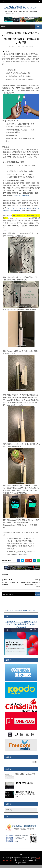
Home (4, 34)
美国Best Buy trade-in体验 (25, 777)
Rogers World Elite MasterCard (19, 211)
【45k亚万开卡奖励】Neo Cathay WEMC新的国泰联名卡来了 (26, 797)
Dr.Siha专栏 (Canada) (21, 7)
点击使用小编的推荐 (22, 198)
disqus (37, 597)
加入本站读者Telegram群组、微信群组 (21, 613)
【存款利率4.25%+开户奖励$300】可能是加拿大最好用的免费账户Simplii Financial (21, 627)
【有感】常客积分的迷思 (24, 786)
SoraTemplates (34, 863)
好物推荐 (11, 34)
